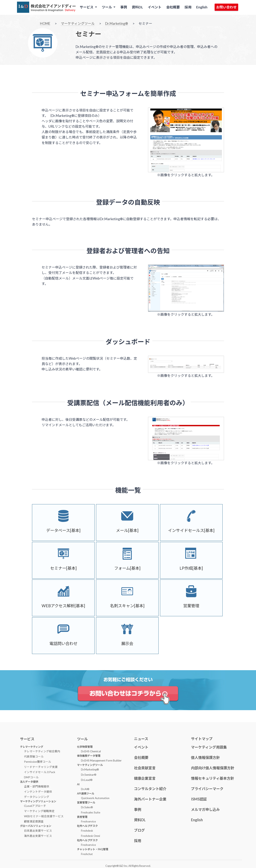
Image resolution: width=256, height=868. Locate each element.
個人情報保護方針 (205, 758)
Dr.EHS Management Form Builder (101, 760)
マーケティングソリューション (38, 801)
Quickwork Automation (95, 798)
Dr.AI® (85, 789)
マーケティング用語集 (209, 747)
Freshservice (88, 821)
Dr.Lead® (87, 780)
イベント (155, 7)
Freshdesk (87, 831)
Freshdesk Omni (90, 836)
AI (78, 784)
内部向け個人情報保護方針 (213, 768)
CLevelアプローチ (35, 806)
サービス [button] (87, 7)
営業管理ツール (86, 802)
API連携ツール (86, 793)
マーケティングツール (78, 23)
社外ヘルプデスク (87, 826)
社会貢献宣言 (145, 768)
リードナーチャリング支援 (41, 767)
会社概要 (173, 7)
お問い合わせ (226, 7)
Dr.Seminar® (89, 775)
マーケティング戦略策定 (39, 811)
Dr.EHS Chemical (91, 751)
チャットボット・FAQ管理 (93, 849)
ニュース (141, 739)
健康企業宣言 (145, 778)
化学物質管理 (85, 747)
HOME (45, 23)
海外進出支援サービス (38, 836)
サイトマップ (202, 739)
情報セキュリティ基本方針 (212, 778)
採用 (188, 7)
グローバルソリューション (36, 826)
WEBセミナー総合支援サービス (44, 816)
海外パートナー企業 (150, 799)
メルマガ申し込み (205, 809)
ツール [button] (107, 7)
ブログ (139, 830)
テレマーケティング (32, 747)
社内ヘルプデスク (87, 840)
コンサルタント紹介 (150, 789)
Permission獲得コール (37, 762)
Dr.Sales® (87, 807)
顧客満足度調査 (34, 821)
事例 (124, 7)
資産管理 (82, 817)
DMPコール (31, 777)
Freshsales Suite (91, 812)
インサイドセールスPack (40, 772)
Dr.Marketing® (117, 23)
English (202, 7)
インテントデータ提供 (38, 792)
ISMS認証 (199, 799)
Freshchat (87, 854)
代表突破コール (34, 757)
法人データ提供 (29, 782)
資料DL (137, 7)
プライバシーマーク (207, 789)
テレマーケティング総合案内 (42, 751)
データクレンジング (37, 797)
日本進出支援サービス (38, 831)
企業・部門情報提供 (37, 786)
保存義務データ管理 (89, 756)
